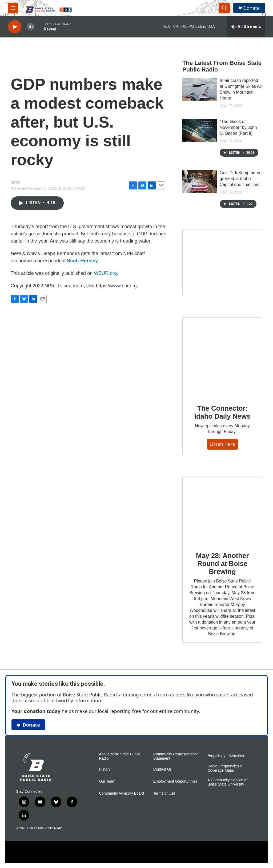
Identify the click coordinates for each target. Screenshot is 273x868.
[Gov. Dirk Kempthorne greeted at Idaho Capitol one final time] (200, 181)
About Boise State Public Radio (119, 756)
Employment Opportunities (175, 781)
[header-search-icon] (224, 8)
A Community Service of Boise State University (227, 782)
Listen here (222, 444)
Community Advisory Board (121, 793)
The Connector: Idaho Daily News (222, 412)
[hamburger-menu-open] (13, 8)
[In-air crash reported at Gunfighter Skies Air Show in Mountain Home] (200, 89)
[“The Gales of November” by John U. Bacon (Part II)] (200, 130)
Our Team (107, 781)
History (105, 769)
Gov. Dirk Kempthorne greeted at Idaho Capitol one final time (241, 179)
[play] (15, 27)
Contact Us (162, 769)
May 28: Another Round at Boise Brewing (222, 564)
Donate (251, 8)
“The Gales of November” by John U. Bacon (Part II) (238, 127)
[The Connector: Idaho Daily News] (222, 357)
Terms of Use (164, 793)
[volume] (31, 27)
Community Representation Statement (176, 756)
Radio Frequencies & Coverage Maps (225, 768)
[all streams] (246, 27)
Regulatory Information (226, 756)
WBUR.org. (106, 273)
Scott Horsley (82, 261)
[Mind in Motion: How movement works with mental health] (222, 263)
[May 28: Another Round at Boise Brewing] (222, 510)
